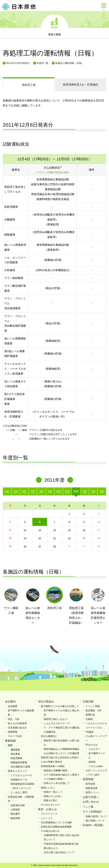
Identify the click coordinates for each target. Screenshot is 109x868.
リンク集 (88, 807)
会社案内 (10, 702)
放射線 (92, 762)
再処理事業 (16, 758)
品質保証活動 (18, 805)
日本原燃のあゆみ (17, 728)
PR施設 (90, 732)
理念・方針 (14, 719)
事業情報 (54, 27)
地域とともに (48, 788)
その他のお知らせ (50, 831)
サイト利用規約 (92, 812)
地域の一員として (53, 792)
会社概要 (13, 706)
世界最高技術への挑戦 (53, 766)
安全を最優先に (49, 736)
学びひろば (92, 745)
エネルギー (94, 749)
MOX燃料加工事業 (20, 767)
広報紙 (89, 719)
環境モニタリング (17, 771)
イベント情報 (93, 706)
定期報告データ (19, 780)
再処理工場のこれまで (56, 719)
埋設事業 (15, 754)
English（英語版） (94, 825)
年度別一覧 (42, 63)
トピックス (47, 818)
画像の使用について (96, 816)
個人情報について (95, 821)
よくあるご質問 (19, 792)
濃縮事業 (15, 750)
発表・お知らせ (47, 809)
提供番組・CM (93, 710)
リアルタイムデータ (21, 775)
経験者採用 (92, 788)
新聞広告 (90, 715)
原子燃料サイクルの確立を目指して (60, 706)
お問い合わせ (91, 802)
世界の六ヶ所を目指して (57, 783)
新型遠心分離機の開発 (56, 770)
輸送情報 (15, 818)
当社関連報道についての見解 (56, 822)
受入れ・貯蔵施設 (80, 85)
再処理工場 (29, 85)
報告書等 (15, 814)
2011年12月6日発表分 (18, 63)
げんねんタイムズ (50, 805)
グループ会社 (15, 736)
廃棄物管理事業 (19, 762)
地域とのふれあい (53, 796)
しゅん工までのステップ (57, 723)
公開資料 (15, 810)
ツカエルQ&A (96, 766)
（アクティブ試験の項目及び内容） (53, 172)
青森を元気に (51, 800)
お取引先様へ (91, 797)
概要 (10, 745)
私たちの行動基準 (17, 723)
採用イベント (93, 792)
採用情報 (88, 779)
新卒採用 (90, 784)
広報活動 (88, 702)
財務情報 (13, 732)
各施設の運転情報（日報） (69, 63)
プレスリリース (49, 814)
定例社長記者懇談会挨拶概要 (56, 827)
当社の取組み (46, 702)
